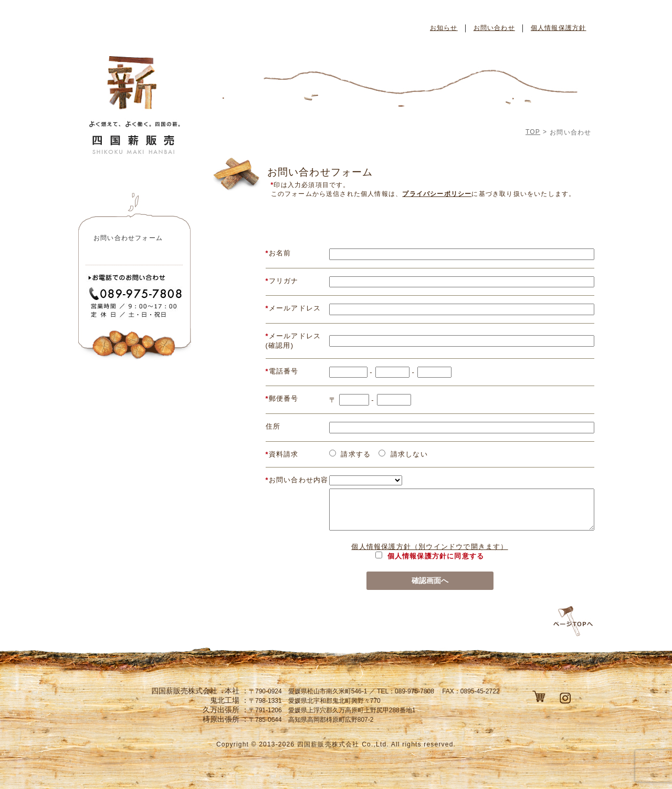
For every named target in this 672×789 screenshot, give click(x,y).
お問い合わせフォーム (128, 238)
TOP (533, 132)
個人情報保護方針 (559, 28)
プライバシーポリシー (437, 194)
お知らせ (444, 28)
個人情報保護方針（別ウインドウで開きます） (429, 547)
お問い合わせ (494, 28)
